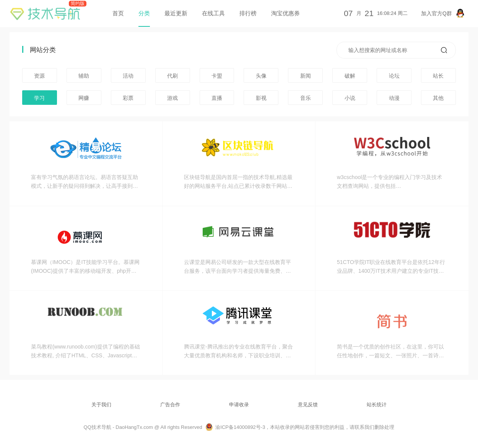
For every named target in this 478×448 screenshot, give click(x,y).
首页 (118, 13)
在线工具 (213, 13)
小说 (350, 98)
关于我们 (101, 405)
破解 (350, 76)
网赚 (84, 98)
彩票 (128, 98)
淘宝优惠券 (285, 13)
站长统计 (377, 405)
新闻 (306, 76)
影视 (261, 98)
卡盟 (217, 76)
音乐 (306, 98)
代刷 (172, 76)
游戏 (172, 98)
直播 (217, 98)
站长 (438, 76)
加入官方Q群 (443, 13)
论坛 (394, 76)
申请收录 (239, 405)
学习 (39, 98)
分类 (144, 13)
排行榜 (248, 13)
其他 (438, 98)
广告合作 (170, 405)
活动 (128, 76)
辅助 (84, 76)
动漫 (394, 98)
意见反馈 (308, 405)
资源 (39, 76)
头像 (261, 76)
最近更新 (176, 13)
